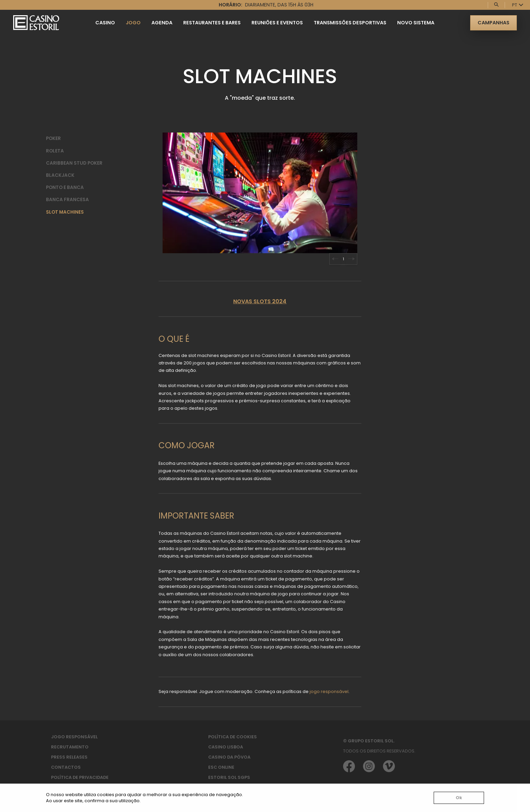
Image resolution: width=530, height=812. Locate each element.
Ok (459, 798)
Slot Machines (65, 212)
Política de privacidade (80, 777)
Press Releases (69, 757)
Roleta (55, 151)
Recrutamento (70, 747)
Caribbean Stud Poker (74, 163)
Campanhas (493, 23)
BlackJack (60, 175)
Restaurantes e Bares (212, 23)
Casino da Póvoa (229, 757)
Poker (53, 138)
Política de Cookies (233, 737)
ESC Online (221, 767)
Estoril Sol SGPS (229, 777)
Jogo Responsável (74, 737)
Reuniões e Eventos (277, 23)
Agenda (162, 23)
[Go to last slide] (335, 259)
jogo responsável (329, 691)
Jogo (133, 23)
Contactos (66, 767)
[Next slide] (352, 259)
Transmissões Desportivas (350, 23)
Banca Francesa (67, 200)
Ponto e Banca (65, 187)
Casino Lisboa (226, 747)
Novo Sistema (416, 23)
